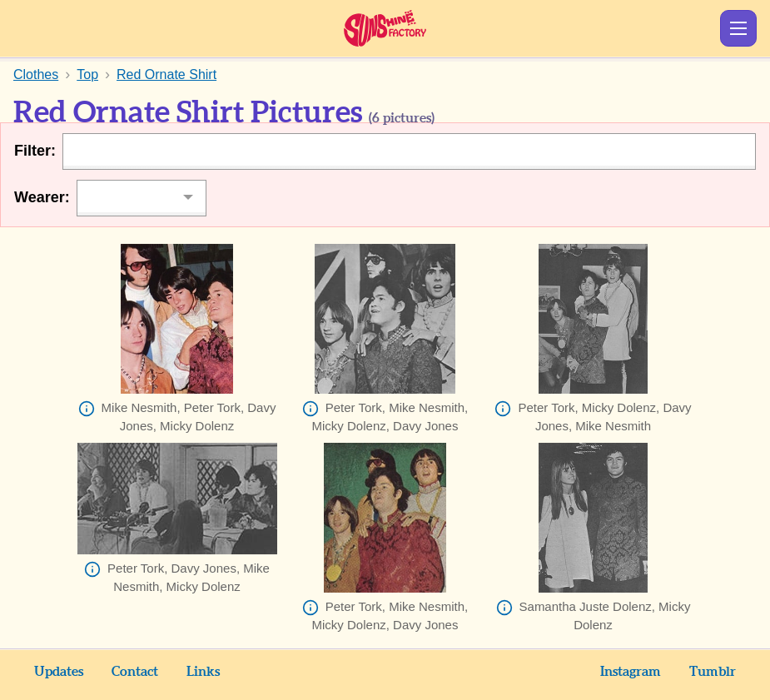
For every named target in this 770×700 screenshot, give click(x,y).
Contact (135, 672)
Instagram (631, 672)
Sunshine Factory (385, 28)
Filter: (35, 151)
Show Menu (738, 28)
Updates (59, 672)
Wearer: (42, 197)
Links (203, 672)
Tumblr (713, 672)
